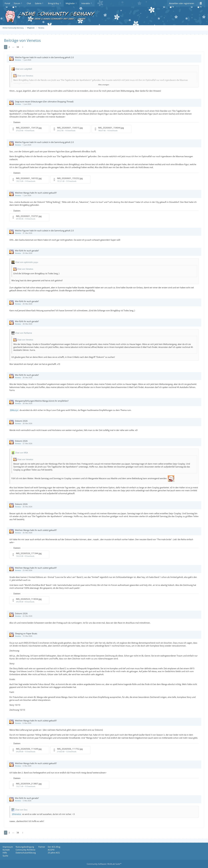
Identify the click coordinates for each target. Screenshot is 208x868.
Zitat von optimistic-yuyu (27, 262)
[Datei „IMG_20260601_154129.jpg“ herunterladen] (29, 129)
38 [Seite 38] (18, 47)
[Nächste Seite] (23, 47)
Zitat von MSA (22, 453)
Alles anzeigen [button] (104, 85)
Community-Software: (104, 864)
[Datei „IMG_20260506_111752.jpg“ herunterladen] (70, 750)
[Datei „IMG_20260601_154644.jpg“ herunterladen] (112, 129)
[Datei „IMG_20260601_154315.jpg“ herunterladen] (70, 129)
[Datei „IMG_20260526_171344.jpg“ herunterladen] (29, 555)
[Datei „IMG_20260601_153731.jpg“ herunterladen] (29, 217)
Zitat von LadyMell (24, 69)
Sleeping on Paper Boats (26, 633)
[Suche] (201, 3)
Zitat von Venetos (25, 76)
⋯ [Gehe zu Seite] (13, 47)
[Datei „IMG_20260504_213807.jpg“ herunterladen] (29, 785)
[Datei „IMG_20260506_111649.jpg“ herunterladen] (29, 750)
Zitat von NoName (24, 333)
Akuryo (15, 410)
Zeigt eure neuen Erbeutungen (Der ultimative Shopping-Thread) (44, 102)
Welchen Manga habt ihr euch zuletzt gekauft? (36, 193)
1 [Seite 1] (6, 47)
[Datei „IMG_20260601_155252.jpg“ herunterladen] (70, 180)
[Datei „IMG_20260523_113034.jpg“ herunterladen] (29, 600)
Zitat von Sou (21, 810)
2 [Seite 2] (9, 47)
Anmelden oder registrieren (182, 3)
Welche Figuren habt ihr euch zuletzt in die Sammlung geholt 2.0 (44, 57)
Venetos (18, 60)
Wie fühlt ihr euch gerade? (27, 251)
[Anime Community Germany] (104, 16)
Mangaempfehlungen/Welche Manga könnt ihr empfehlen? (42, 401)
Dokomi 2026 (21, 421)
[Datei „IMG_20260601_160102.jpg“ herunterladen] (29, 180)
